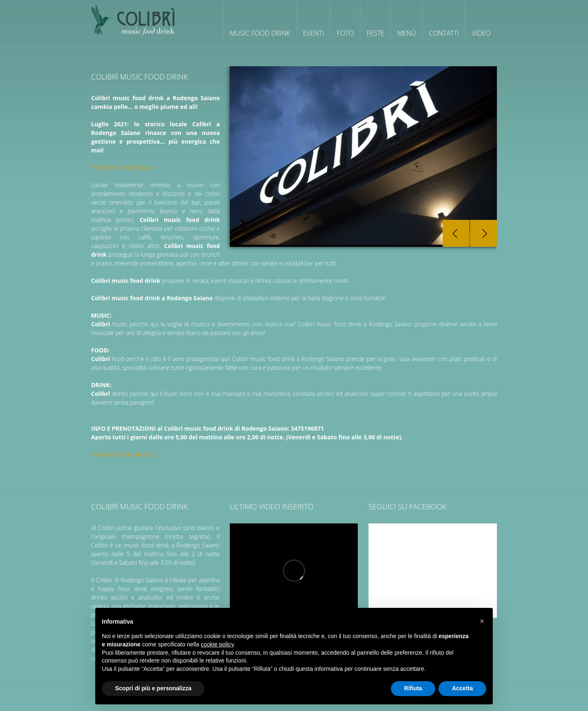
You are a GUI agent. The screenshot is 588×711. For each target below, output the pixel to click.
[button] (482, 621)
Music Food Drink (260, 33)
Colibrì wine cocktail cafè (133, 20)
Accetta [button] (462, 688)
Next (483, 233)
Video (481, 33)
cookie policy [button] (217, 644)
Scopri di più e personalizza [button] (153, 688)
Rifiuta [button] (413, 688)
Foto (345, 33)
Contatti (444, 33)
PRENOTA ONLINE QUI (123, 168)
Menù (407, 33)
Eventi (314, 33)
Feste (375, 33)
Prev (456, 233)
